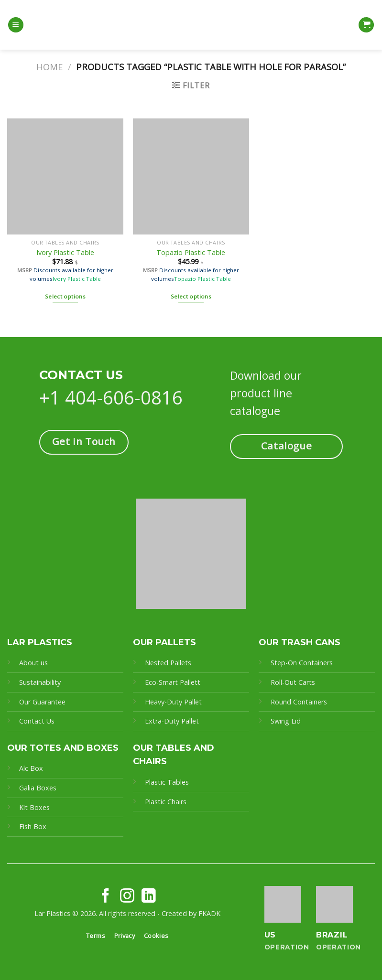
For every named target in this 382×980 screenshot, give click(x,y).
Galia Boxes (38, 788)
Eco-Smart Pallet (171, 682)
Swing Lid (286, 721)
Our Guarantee (43, 702)
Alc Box (31, 768)
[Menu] (16, 25)
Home (49, 67)
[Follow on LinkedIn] (149, 897)
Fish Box (33, 826)
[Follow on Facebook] (106, 897)
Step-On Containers (302, 663)
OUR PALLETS (164, 642)
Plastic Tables (167, 782)
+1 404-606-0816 (111, 397)
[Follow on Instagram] (127, 897)
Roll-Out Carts (293, 682)
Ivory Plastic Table (65, 253)
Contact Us (37, 721)
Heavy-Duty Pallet (173, 702)
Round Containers (299, 702)
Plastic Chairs (166, 802)
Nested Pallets (168, 663)
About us (33, 663)
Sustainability (40, 682)
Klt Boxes (34, 807)
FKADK (209, 913)
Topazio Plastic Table (191, 253)
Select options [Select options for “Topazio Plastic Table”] (191, 296)
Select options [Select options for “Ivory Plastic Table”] (65, 296)
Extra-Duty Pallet (172, 721)
